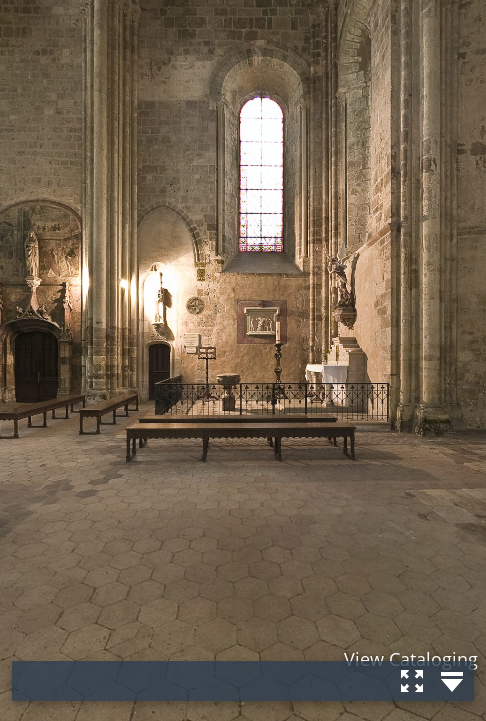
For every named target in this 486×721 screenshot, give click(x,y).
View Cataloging (411, 659)
